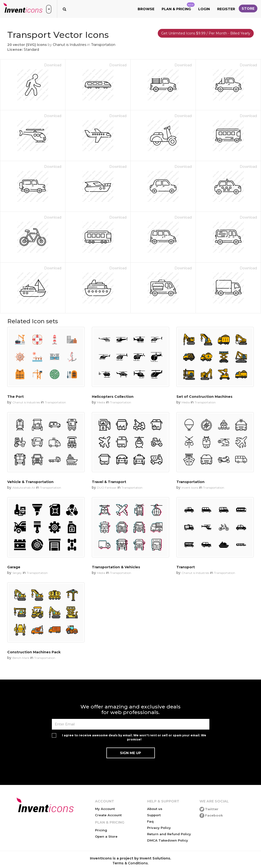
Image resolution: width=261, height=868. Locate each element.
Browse (146, 9)
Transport (186, 567)
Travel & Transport (109, 482)
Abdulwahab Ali (24, 488)
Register (226, 9)
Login (204, 9)
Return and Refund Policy (169, 834)
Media (101, 402)
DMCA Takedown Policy (168, 840)
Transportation (103, 45)
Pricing (101, 830)
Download (53, 65)
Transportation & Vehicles (116, 567)
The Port (16, 397)
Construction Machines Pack (34, 652)
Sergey (17, 573)
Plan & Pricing (178, 7)
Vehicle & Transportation (30, 482)
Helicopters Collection (113, 397)
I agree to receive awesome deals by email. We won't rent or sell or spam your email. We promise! (134, 737)
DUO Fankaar (107, 488)
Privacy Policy (159, 828)
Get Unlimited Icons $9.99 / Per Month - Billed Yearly (206, 33)
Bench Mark (21, 658)
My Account (105, 809)
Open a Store (106, 836)
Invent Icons (190, 488)
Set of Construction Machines (204, 397)
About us (155, 809)
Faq (150, 821)
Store (248, 9)
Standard (31, 50)
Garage (14, 567)
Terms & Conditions (130, 863)
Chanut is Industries (70, 45)
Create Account (108, 815)
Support (154, 815)
